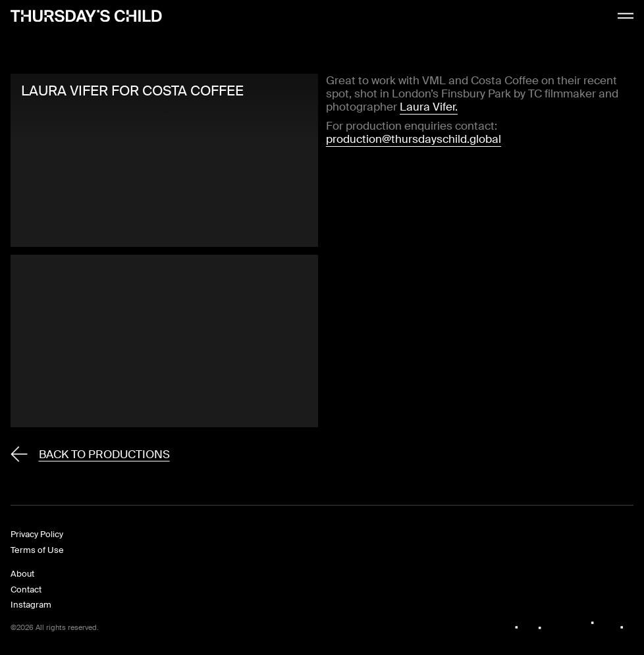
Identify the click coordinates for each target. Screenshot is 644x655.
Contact (26, 589)
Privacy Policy (37, 534)
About (22, 574)
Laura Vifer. (429, 107)
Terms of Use (37, 550)
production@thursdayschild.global (414, 139)
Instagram (31, 605)
